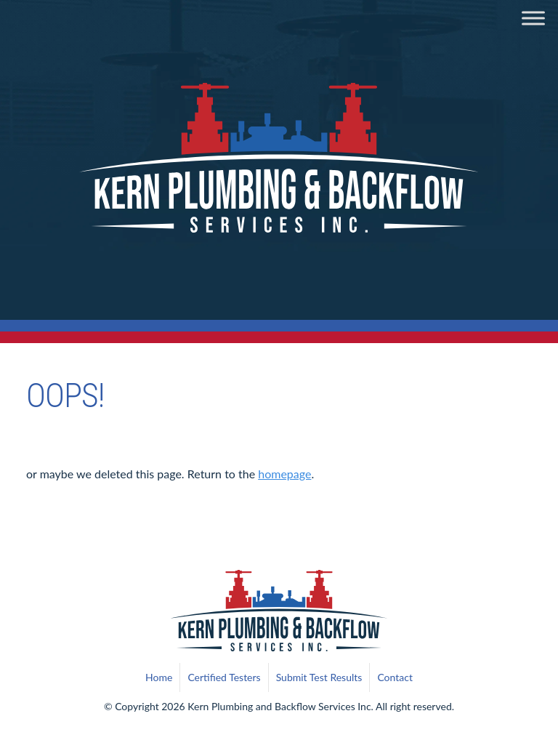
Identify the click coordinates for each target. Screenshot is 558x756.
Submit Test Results (319, 677)
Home (159, 677)
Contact (395, 677)
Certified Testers (224, 677)
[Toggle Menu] (533, 18)
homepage (284, 474)
